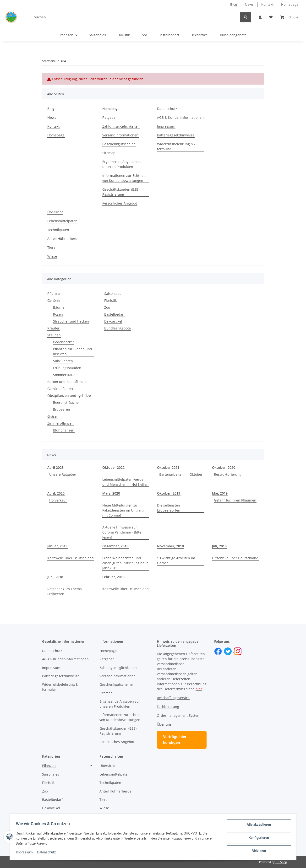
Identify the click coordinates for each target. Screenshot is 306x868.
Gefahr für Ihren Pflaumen (235, 500)
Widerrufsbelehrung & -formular (176, 146)
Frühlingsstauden (67, 368)
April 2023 (55, 467)
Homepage (290, 4)
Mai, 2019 (220, 493)
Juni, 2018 (55, 577)
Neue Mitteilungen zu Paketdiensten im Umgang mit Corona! (123, 510)
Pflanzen (49, 766)
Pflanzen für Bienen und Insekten (73, 351)
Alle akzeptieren (257, 826)
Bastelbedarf (115, 314)
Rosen (58, 314)
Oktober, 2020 (224, 467)
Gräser (53, 416)
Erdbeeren (62, 409)
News (249, 4)
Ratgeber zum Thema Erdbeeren (65, 591)
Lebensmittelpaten (62, 221)
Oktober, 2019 (169, 493)
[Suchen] (135, 17)
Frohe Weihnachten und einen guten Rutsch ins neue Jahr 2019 (125, 563)
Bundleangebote (117, 328)
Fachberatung (168, 707)
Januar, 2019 (57, 546)
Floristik (110, 300)
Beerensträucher (67, 402)
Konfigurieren (257, 839)
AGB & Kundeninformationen (180, 117)
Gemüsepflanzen (61, 389)
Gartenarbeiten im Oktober (181, 474)
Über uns (164, 724)
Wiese (52, 256)
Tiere (51, 247)
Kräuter (53, 328)
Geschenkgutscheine (119, 144)
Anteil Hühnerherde (63, 239)
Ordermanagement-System (179, 715)
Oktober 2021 (168, 467)
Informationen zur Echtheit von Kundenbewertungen (124, 178)
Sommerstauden (66, 375)
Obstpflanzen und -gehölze (69, 396)
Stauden (54, 335)
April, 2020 (56, 493)
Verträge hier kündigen (175, 740)
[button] (260, 17)
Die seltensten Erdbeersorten (169, 508)
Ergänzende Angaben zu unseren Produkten (122, 164)
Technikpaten (58, 230)
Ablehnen (257, 851)
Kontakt (267, 4)
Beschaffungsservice (173, 698)
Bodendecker (64, 342)
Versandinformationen (120, 135)
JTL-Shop (281, 862)
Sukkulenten (63, 361)
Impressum (26, 853)
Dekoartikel (113, 321)
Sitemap (109, 153)
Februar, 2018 (113, 577)
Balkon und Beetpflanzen (67, 382)
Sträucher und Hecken (71, 321)
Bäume (59, 307)
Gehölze (54, 300)
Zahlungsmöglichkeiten (121, 126)
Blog (234, 4)
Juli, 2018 (219, 546)
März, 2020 (111, 493)
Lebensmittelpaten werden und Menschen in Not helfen (125, 482)
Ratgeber (110, 117)
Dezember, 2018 (115, 546)
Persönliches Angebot (120, 203)
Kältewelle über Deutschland (71, 558)
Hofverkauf (58, 500)
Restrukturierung (228, 474)
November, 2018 (170, 546)
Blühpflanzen (64, 430)
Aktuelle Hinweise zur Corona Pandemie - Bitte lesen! (122, 532)
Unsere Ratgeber (63, 474)
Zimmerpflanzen (60, 423)
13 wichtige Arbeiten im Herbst (176, 561)
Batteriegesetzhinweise (176, 135)
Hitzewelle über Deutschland (235, 558)
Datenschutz (48, 853)
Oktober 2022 (113, 467)
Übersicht (55, 212)
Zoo (107, 307)
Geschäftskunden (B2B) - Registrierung (122, 192)
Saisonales (113, 294)
